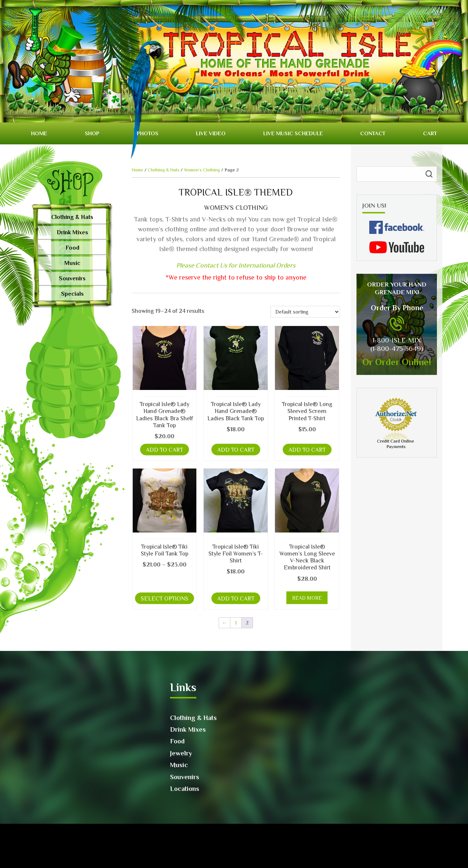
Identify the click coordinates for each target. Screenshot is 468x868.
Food (72, 248)
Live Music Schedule (293, 133)
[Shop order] (305, 312)
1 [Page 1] (236, 623)
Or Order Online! (397, 362)
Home (39, 133)
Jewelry (181, 753)
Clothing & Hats (72, 217)
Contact (373, 133)
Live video (211, 133)
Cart (430, 133)
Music (72, 263)
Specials (72, 294)
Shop (92, 133)
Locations (185, 789)
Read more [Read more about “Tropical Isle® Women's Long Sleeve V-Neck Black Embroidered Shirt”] (307, 598)
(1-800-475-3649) (397, 348)
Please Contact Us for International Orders (236, 265)
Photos (148, 133)
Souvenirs (72, 278)
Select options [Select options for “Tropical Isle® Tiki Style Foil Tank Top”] (165, 599)
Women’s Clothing (202, 170)
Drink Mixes (72, 232)
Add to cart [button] (165, 450)
